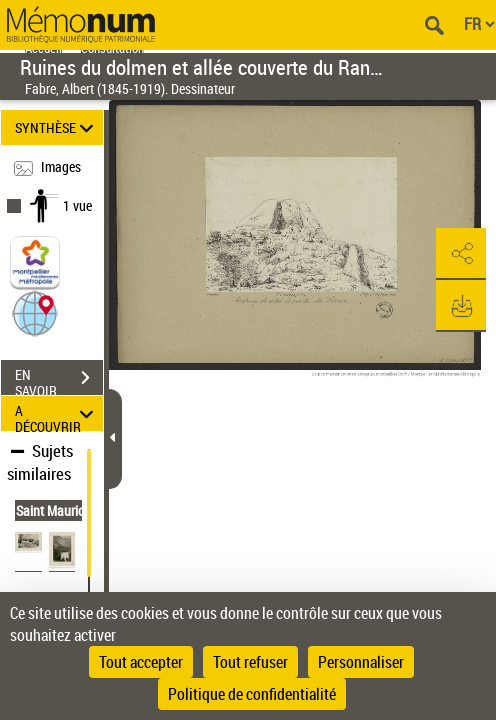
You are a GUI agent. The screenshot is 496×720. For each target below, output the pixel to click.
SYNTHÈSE (57, 127)
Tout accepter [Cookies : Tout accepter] (141, 662)
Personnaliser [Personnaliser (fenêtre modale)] (361, 662)
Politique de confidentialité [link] (252, 694)
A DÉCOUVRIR (57, 413)
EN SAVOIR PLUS (59, 380)
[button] (35, 312)
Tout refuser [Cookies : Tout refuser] (250, 662)
